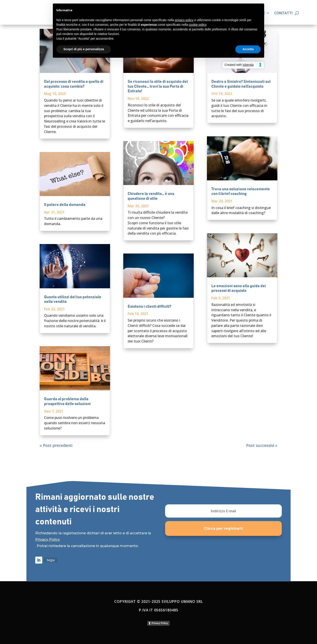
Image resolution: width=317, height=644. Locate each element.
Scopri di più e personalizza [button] (84, 49)
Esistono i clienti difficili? (149, 307)
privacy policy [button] (184, 20)
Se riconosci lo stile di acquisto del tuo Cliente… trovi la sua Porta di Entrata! (158, 86)
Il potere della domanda (65, 205)
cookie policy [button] (198, 25)
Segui (51, 560)
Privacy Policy (48, 539)
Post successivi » (262, 445)
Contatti (283, 13)
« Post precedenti (56, 445)
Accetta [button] (248, 49)
